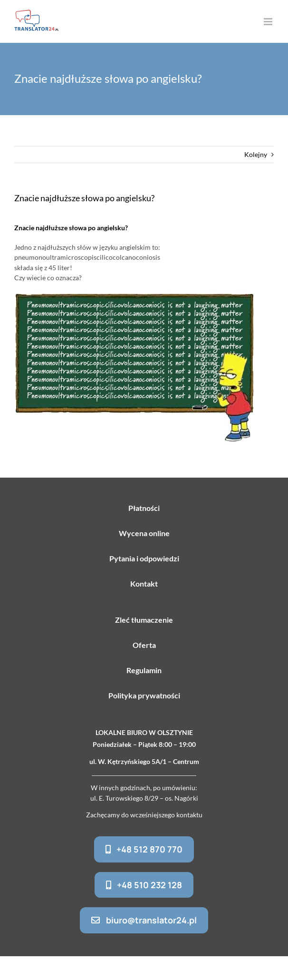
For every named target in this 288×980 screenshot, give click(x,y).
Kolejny (256, 154)
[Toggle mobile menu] (269, 22)
